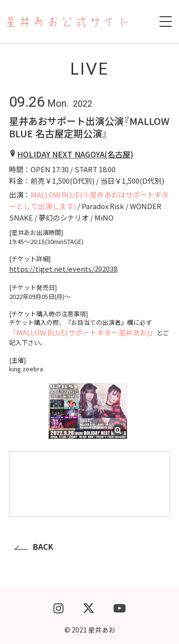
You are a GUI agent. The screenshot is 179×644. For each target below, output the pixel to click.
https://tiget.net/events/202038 (63, 269)
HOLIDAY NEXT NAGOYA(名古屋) (75, 154)
